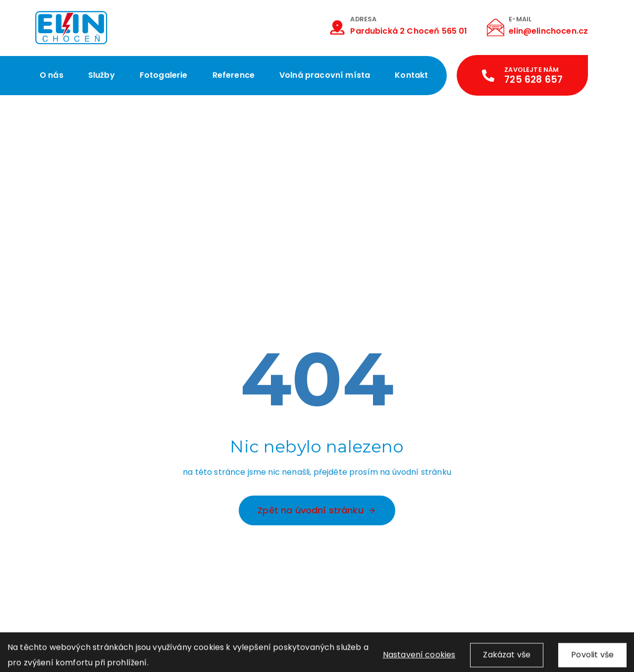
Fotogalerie (164, 75)
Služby (102, 75)
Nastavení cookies (419, 659)
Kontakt (411, 75)
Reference (234, 75)
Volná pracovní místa (325, 75)
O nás (52, 75)
